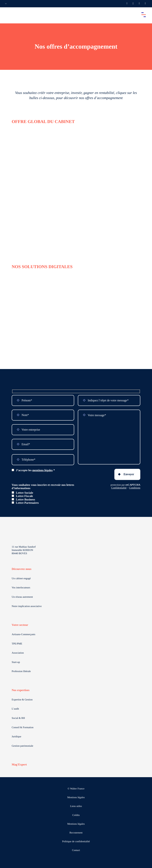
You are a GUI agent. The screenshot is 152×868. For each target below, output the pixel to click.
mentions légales (43, 470)
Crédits (76, 815)
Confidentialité (119, 488)
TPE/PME (17, 644)
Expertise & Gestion (22, 700)
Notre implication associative (27, 606)
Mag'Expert (19, 765)
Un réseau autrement (22, 597)
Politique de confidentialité (76, 842)
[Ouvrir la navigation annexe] (6, 4)
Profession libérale (21, 671)
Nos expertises (21, 690)
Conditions (135, 488)
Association (18, 653)
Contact (76, 850)
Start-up (16, 662)
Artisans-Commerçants (23, 635)
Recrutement (76, 833)
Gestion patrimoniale (22, 746)
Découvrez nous (22, 569)
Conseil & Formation (23, 728)
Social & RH (18, 718)
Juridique (16, 737)
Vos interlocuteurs (21, 588)
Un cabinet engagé (21, 579)
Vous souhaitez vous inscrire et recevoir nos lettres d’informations (43, 487)
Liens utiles (76, 806)
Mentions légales (76, 798)
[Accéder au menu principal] (144, 15)
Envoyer (129, 474)
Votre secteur (20, 625)
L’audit (15, 709)
